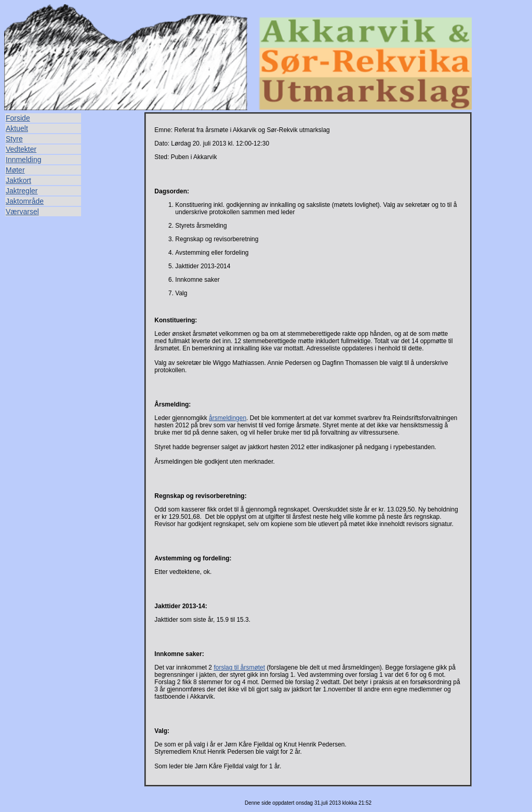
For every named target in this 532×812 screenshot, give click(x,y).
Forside (18, 118)
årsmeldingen (228, 418)
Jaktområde (25, 201)
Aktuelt (17, 128)
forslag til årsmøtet (239, 667)
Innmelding (24, 160)
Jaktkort (18, 180)
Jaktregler (22, 191)
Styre (14, 139)
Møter (15, 170)
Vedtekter (21, 149)
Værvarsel (22, 212)
